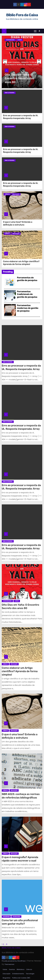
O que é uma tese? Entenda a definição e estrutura (18, 223)
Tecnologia (16, 916)
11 (7, 944)
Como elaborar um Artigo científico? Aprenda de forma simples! (21, 263)
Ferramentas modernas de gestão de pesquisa (28, 308)
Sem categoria (10, 93)
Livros (20, 40)
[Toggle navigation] (35, 31)
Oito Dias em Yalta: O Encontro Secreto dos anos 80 (19, 78)
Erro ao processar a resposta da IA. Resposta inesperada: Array (21, 117)
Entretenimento (18, 974)
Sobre (5, 969)
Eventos (12, 969)
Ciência (7, 194)
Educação (16, 194)
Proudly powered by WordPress (14, 961)
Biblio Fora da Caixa (22, 15)
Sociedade (6, 916)
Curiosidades (10, 40)
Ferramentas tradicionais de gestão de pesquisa (27, 294)
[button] (40, 31)
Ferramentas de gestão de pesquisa (27, 279)
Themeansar (9, 964)
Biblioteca (21, 969)
